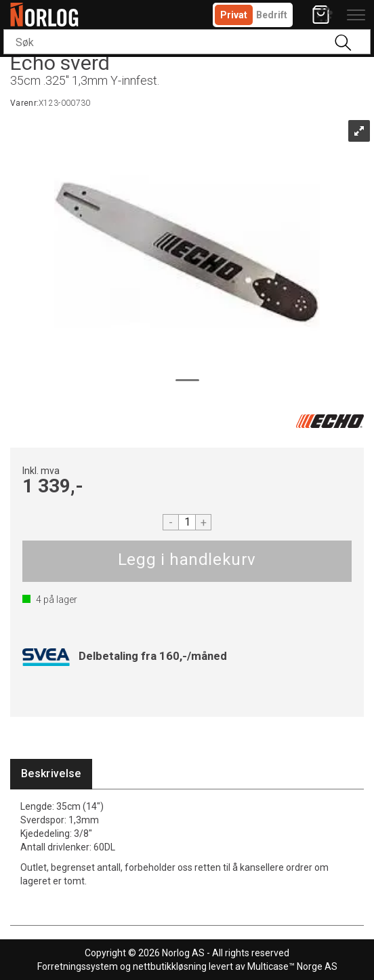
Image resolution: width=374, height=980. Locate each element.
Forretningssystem (78, 966)
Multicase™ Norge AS (292, 966)
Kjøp (187, 561)
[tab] (51, 774)
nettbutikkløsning (170, 966)
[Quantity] (187, 522)
